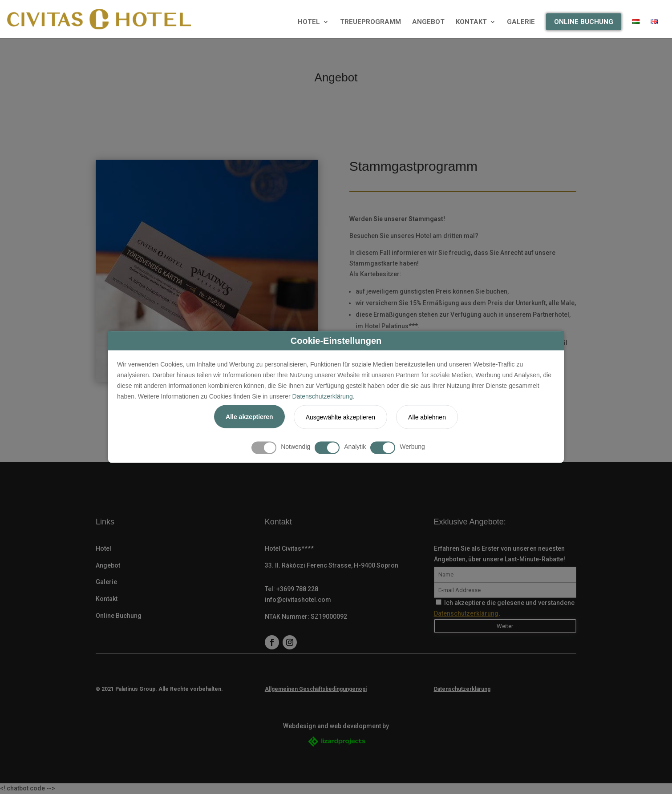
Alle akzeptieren (249, 417)
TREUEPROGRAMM (370, 22)
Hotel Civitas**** (289, 548)
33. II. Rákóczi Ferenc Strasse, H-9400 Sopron (332, 565)
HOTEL (309, 22)
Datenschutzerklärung (323, 396)
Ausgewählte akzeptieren (340, 417)
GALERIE (521, 22)
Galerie (106, 582)
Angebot (108, 565)
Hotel (103, 548)
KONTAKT (471, 22)
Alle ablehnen (427, 417)
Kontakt (107, 599)
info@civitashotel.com (298, 600)
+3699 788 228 (297, 589)
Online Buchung (119, 616)
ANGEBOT (428, 22)
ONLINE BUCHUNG (584, 22)
